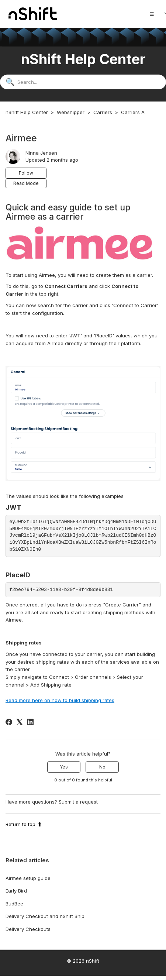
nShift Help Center (27, 112)
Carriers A (133, 112)
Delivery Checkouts (28, 929)
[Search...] (83, 82)
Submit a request (78, 802)
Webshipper (71, 112)
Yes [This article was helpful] (64, 767)
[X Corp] (20, 722)
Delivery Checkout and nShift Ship (45, 916)
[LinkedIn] (30, 722)
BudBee (14, 904)
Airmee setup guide (28, 878)
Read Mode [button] (26, 183)
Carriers (103, 112)
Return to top (24, 824)
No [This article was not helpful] (102, 767)
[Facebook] (9, 722)
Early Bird (16, 891)
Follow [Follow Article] (26, 173)
